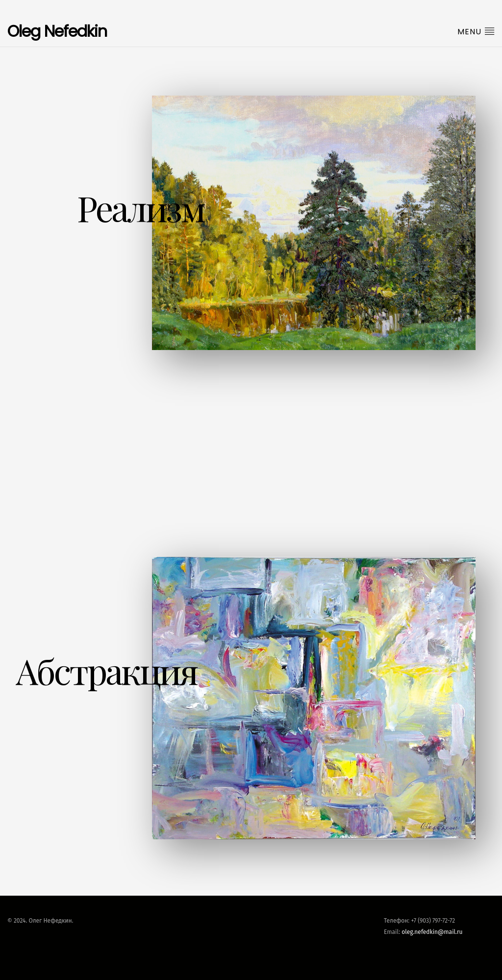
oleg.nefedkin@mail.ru (432, 932)
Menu (476, 31)
